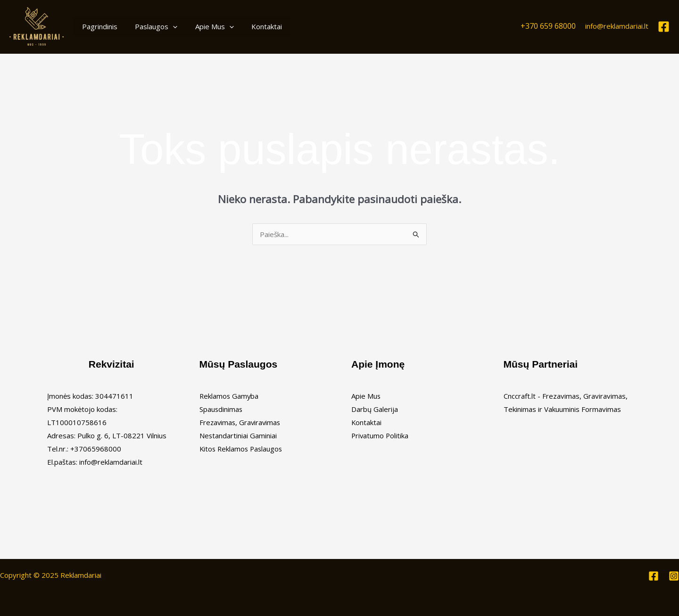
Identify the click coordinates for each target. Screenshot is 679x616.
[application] (168, 26)
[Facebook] (664, 27)
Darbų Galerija (375, 409)
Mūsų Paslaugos (239, 364)
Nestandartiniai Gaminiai (238, 435)
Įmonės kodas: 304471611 (90, 396)
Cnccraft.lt (520, 396)
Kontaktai (254, 26)
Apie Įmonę (378, 364)
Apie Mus (206, 26)
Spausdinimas (221, 409)
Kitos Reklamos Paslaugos (242, 449)
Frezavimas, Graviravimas (241, 422)
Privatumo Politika (381, 435)
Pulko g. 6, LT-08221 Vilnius (122, 435)
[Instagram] (674, 576)
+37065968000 (96, 449)
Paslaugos (151, 26)
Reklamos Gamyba (230, 396)
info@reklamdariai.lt (617, 26)
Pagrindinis (98, 26)
